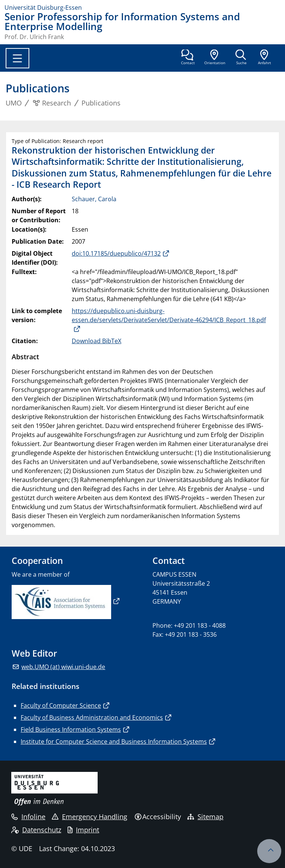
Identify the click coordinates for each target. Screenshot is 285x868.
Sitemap (205, 817)
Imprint (83, 830)
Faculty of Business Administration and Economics (92, 717)
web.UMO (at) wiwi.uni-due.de (63, 667)
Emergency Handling (90, 817)
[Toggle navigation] (17, 58)
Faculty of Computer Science (61, 705)
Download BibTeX (97, 341)
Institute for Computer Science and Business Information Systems (114, 741)
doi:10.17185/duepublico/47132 (116, 253)
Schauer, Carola (94, 199)
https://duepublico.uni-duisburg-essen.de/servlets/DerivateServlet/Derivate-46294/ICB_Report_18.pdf (169, 315)
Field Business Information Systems (71, 729)
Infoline (28, 817)
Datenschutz (36, 830)
